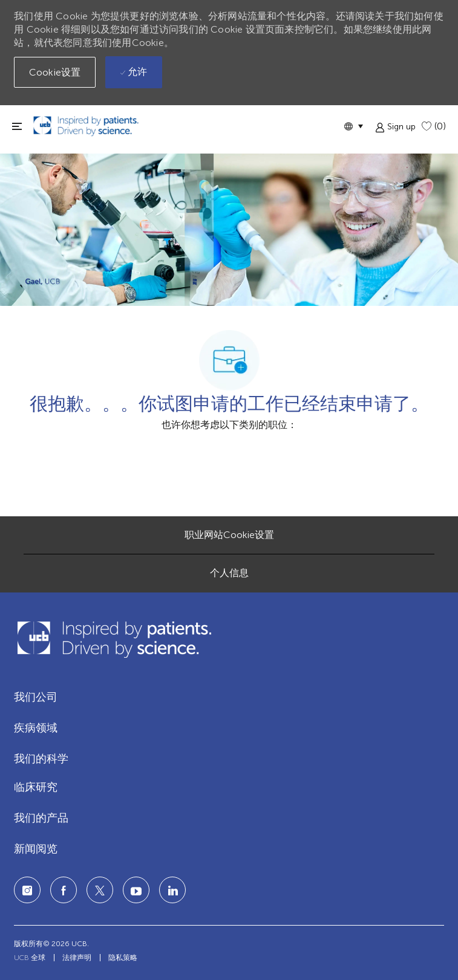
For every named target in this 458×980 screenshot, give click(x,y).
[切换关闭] (17, 126)
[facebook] (64, 890)
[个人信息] (229, 573)
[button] (353, 126)
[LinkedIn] (136, 890)
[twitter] (100, 890)
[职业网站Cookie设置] (229, 535)
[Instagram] (27, 890)
